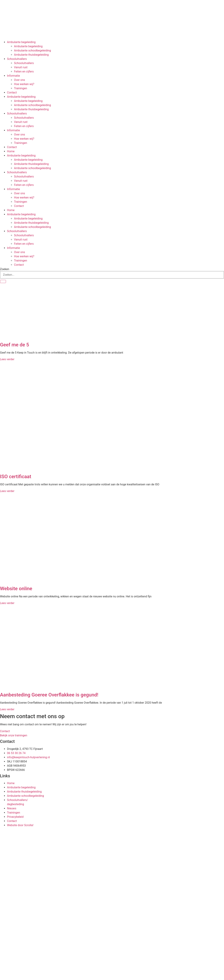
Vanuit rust (21, 67)
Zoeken (5, 269)
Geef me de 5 (15, 345)
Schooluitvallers (17, 59)
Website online (16, 589)
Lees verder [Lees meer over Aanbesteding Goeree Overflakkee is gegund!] (7, 709)
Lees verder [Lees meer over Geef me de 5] (7, 359)
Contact (12, 93)
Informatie (13, 76)
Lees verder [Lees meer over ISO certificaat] (7, 491)
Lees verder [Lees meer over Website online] (7, 603)
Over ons (20, 80)
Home (11, 151)
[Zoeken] (3, 281)
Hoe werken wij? (24, 84)
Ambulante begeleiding (21, 42)
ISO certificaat (16, 477)
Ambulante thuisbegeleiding (31, 55)
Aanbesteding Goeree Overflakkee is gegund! (49, 695)
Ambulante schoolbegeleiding (32, 50)
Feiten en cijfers (24, 72)
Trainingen (21, 88)
